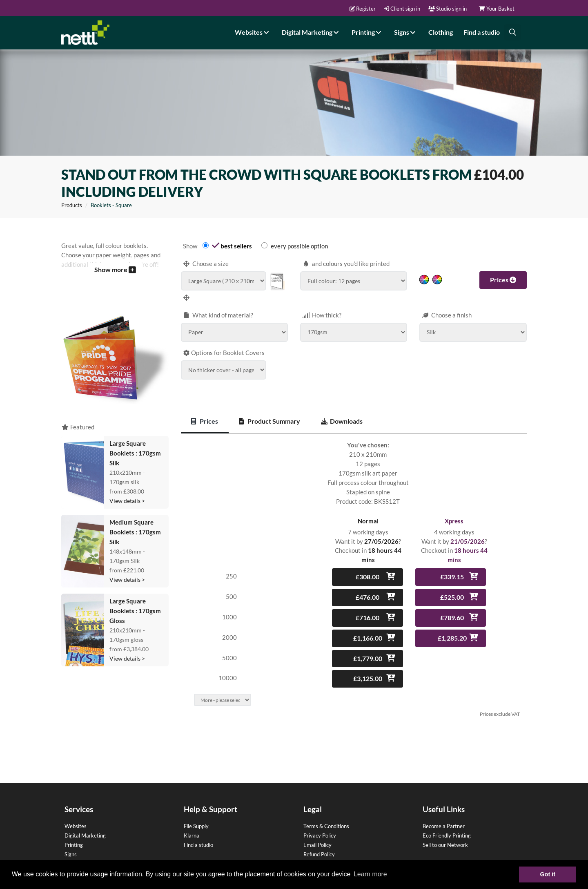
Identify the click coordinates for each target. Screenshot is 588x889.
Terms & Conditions (326, 818)
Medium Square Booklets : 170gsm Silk (135, 523)
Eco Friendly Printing (447, 827)
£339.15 (452, 568)
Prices (503, 271)
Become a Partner (444, 818)
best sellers (236, 237)
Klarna (192, 827)
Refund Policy (319, 846)
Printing (367, 32)
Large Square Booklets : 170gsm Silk (135, 444)
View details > (127, 492)
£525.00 (452, 589)
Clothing (441, 32)
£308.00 (367, 568)
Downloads (342, 412)
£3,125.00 (368, 670)
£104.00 (499, 166)
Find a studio (482, 32)
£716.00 (367, 609)
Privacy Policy (320, 827)
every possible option (299, 237)
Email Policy (317, 836)
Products (72, 197)
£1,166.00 (368, 629)
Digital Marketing (311, 32)
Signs (406, 32)
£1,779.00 (368, 650)
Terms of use (318, 855)
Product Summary (269, 412)
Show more (115, 261)
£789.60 (452, 609)
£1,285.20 (452, 629)
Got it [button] (548, 874)
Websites (253, 32)
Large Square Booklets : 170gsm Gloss (135, 602)
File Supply (196, 818)
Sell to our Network (445, 836)
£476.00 (367, 589)
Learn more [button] (370, 874)
